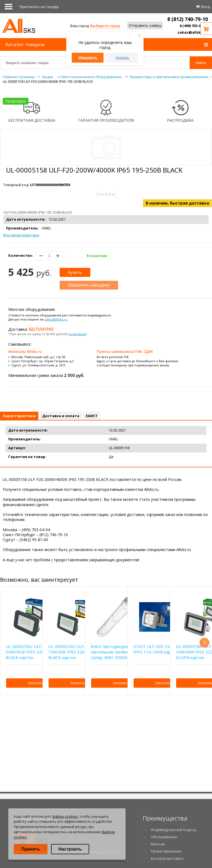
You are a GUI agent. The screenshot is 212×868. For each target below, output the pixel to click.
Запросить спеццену (89, 285)
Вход (206, 7)
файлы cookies (65, 816)
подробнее (77, 334)
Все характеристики (21, 235)
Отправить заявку (145, 25)
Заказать (35, 683)
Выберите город (105, 26)
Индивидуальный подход (173, 830)
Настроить (70, 849)
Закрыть (122, 58)
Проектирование (166, 851)
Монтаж (158, 844)
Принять (31, 849)
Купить (75, 272)
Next (204, 643)
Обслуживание (164, 837)
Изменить (88, 58)
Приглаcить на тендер (39, 7)
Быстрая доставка (167, 858)
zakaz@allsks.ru (193, 32)
